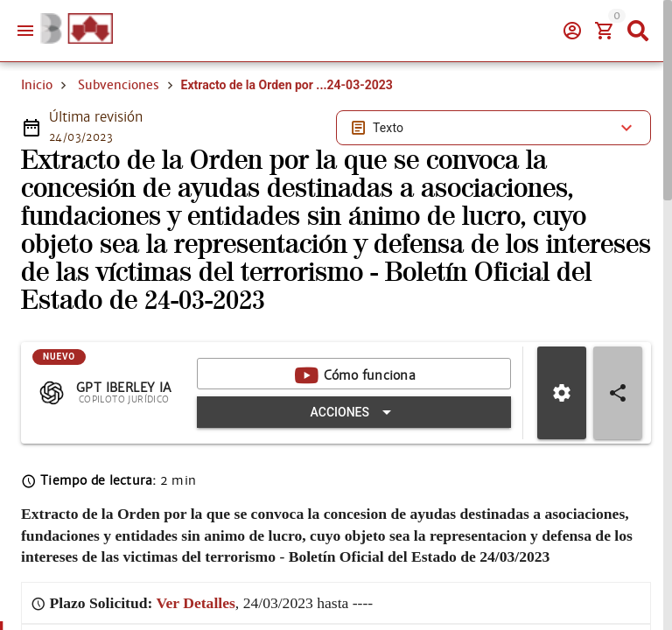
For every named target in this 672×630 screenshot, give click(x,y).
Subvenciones (119, 85)
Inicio (37, 85)
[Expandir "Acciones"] (354, 412)
